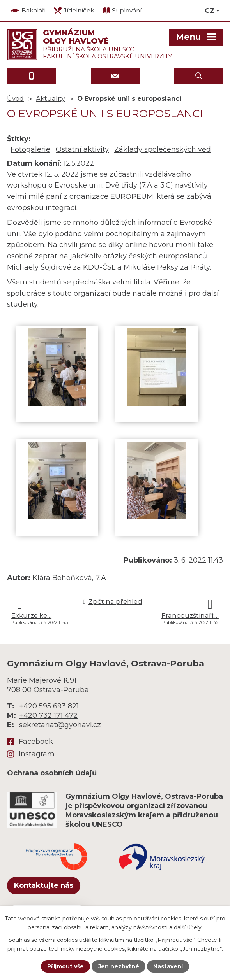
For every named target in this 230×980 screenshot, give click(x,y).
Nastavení (168, 966)
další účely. (188, 927)
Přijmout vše (65, 966)
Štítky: (19, 139)
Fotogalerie (30, 149)
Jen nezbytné (119, 966)
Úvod (15, 98)
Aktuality (50, 98)
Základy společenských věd (163, 149)
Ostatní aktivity (82, 149)
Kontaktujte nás (44, 885)
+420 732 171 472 (48, 715)
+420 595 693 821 (49, 706)
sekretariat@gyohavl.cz (60, 725)
